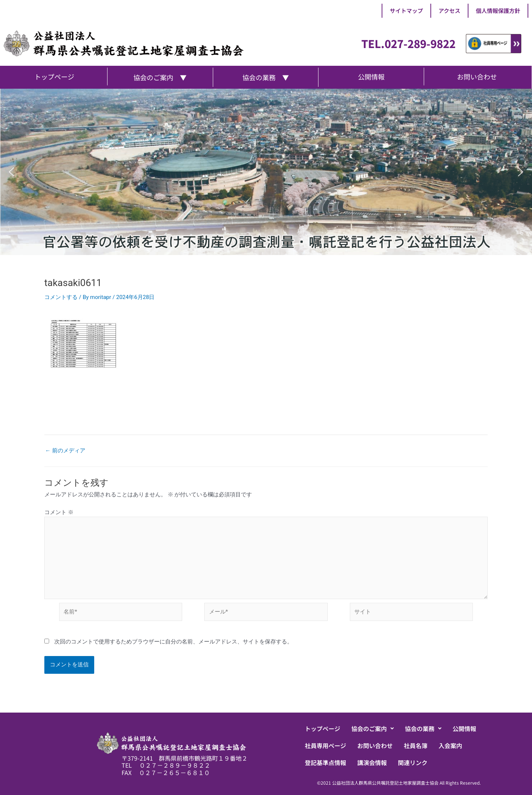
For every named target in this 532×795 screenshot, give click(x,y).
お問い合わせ (375, 745)
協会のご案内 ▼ (160, 77)
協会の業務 (423, 728)
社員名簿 (416, 745)
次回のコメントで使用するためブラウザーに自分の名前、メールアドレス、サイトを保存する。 (173, 642)
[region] (266, 172)
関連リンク (413, 762)
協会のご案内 (373, 728)
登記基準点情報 (325, 762)
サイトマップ (406, 11)
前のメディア (65, 451)
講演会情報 (372, 762)
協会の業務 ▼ (266, 77)
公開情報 (464, 728)
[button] (11, 172)
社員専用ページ (325, 745)
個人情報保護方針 (498, 11)
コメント (59, 512)
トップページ (323, 728)
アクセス (449, 11)
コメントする (61, 297)
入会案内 (450, 745)
